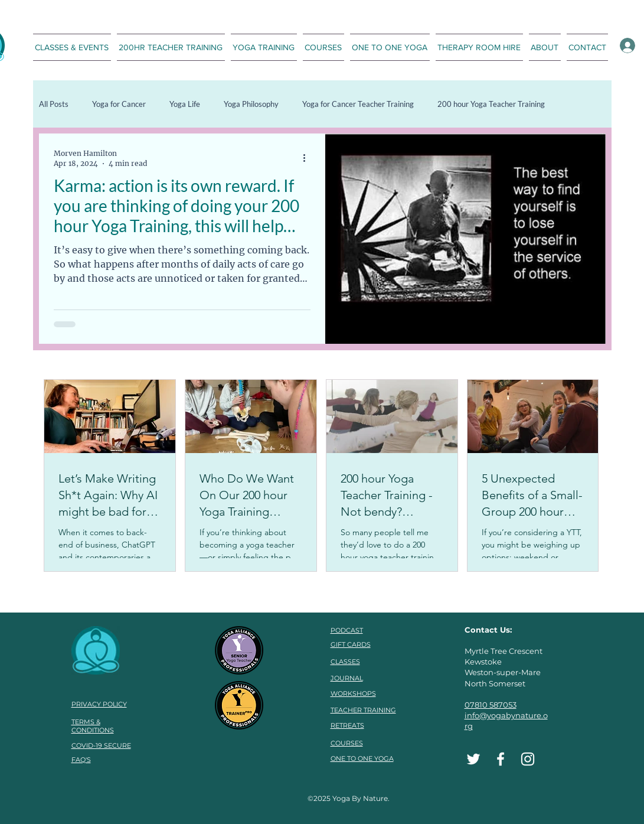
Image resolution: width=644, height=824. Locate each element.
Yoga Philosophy (251, 104)
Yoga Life (185, 104)
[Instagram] (528, 759)
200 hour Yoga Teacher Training (491, 104)
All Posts (54, 104)
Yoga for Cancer (119, 104)
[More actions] (309, 158)
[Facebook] (501, 759)
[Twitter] (473, 759)
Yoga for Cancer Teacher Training (358, 104)
